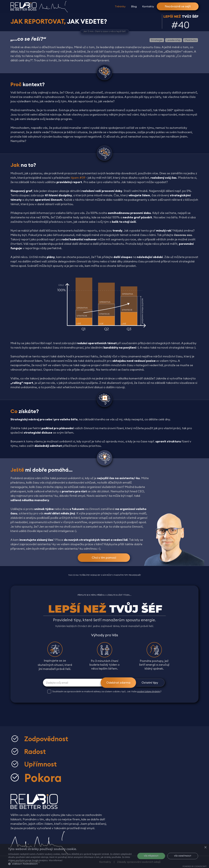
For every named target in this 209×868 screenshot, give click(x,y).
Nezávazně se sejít (178, 6)
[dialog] (104, 856)
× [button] (205, 848)
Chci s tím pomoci (104, 558)
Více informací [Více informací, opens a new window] (56, 860)
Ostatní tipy (150, 683)
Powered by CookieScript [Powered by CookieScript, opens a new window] (195, 866)
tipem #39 (78, 178)
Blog (134, 6)
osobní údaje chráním (149, 691)
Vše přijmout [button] (151, 856)
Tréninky (120, 6)
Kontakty (148, 6)
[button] (70, 864)
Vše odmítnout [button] (183, 856)
